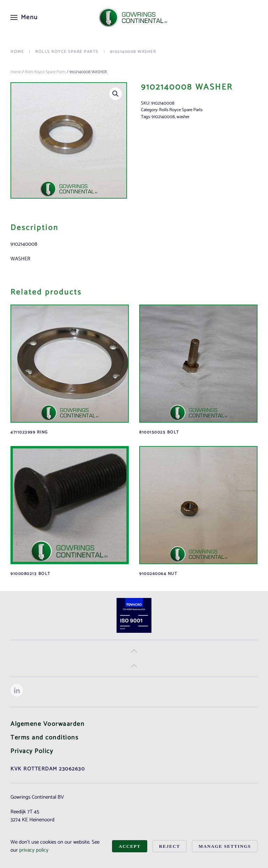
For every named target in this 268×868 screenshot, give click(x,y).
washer (183, 117)
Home (16, 72)
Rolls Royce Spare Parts (45, 72)
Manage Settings (225, 846)
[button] (24, 17)
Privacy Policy (32, 751)
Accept (129, 846)
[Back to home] (134, 17)
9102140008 (163, 117)
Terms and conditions (44, 738)
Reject (170, 846)
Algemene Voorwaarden (47, 724)
